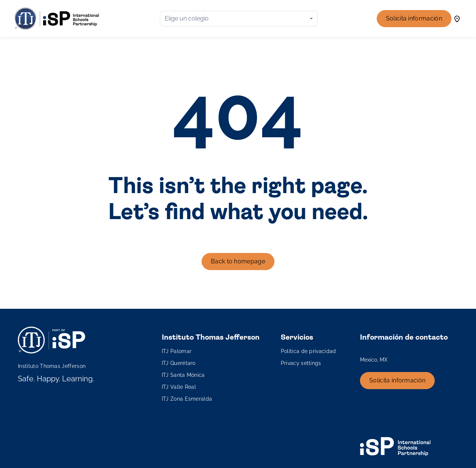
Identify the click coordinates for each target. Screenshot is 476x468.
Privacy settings (301, 363)
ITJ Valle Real (179, 387)
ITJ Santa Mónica (183, 375)
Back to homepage (238, 261)
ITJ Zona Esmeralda (187, 399)
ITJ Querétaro (179, 363)
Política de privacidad (308, 351)
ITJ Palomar (177, 351)
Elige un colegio (187, 18)
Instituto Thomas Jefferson (52, 366)
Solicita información (414, 18)
